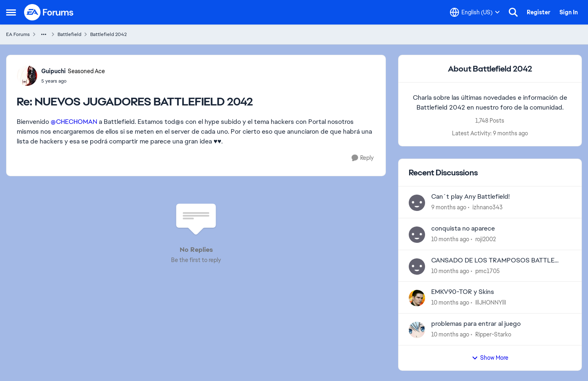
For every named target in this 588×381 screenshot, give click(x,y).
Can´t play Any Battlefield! (470, 197)
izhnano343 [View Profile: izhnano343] (488, 207)
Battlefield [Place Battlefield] (69, 34)
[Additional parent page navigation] (44, 34)
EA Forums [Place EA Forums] (18, 34)
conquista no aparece (463, 229)
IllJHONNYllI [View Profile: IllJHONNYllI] (491, 303)
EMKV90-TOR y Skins (463, 292)
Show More (490, 358)
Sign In (569, 12)
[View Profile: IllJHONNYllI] (417, 298)
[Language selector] (475, 12)
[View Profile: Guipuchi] (27, 76)
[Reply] (363, 158)
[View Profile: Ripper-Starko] (417, 330)
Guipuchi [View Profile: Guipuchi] (53, 71)
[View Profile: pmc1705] (417, 267)
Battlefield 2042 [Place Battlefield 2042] (108, 34)
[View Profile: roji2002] (417, 235)
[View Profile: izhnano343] (417, 203)
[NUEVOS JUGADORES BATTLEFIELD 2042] (73, 81)
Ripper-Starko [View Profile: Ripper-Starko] (493, 334)
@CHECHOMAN (74, 122)
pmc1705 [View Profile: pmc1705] (488, 271)
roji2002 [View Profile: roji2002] (486, 239)
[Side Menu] (11, 12)
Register (539, 12)
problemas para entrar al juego (476, 324)
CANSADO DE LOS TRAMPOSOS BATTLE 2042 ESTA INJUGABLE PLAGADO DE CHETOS (501, 261)
